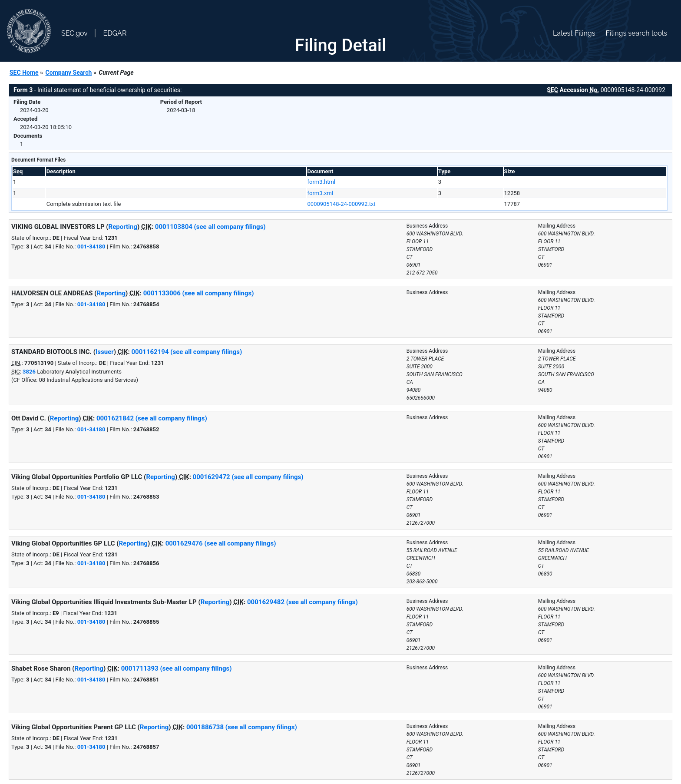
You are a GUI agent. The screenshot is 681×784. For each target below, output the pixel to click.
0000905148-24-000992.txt (342, 204)
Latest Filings (574, 33)
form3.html (321, 182)
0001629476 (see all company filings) (221, 543)
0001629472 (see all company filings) (248, 477)
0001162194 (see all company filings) (187, 352)
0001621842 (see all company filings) (152, 418)
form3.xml (320, 193)
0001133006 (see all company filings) (199, 293)
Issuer (105, 352)
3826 (29, 372)
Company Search (69, 73)
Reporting (123, 227)
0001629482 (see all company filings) (302, 602)
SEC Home (24, 73)
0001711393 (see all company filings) (177, 668)
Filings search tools (636, 33)
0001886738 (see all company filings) (242, 727)
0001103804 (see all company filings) (210, 227)
